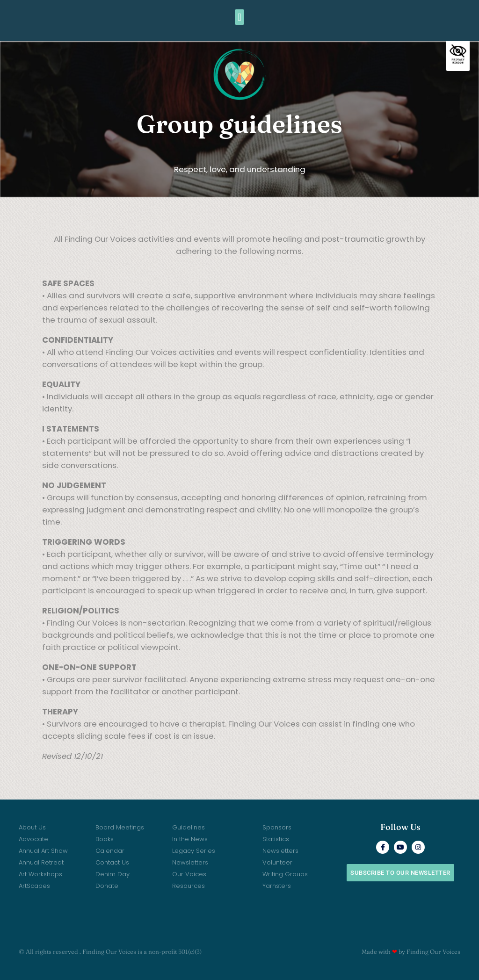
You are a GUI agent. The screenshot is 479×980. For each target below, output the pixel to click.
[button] (239, 17)
